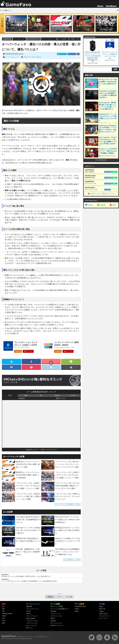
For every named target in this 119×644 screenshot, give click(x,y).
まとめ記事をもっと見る (72, 560)
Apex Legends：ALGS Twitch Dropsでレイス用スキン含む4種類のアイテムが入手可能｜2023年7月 (108, 142)
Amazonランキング (32, 450)
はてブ (72, 54)
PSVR (4, 616)
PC (29, 57)
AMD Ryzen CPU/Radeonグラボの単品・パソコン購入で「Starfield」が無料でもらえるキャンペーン (108, 130)
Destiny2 (53, 611)
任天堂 (28, 611)
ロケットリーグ (31, 626)
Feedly (101, 205)
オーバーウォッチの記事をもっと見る (68, 505)
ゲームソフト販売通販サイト (60, 609)
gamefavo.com (14, 639)
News (100, 6)
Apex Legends (31, 618)
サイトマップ (103, 618)
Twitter (89, 205)
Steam (28, 614)
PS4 (25, 57)
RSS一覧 (102, 609)
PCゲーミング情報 (57, 606)
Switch (38, 57)
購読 (112, 205)
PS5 (26, 395)
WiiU (4, 623)
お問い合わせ (103, 614)
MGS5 (53, 618)
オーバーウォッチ (12, 57)
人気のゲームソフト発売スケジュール (102, 194)
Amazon (18, 351)
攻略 (114, 172)
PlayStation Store (80, 606)
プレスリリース (104, 616)
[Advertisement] (101, 246)
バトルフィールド (32, 621)
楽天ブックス (28, 351)
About (101, 606)
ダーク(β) (69, 597)
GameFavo (9, 636)
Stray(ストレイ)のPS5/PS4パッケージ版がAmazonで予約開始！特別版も (108, 151)
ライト (59, 597)
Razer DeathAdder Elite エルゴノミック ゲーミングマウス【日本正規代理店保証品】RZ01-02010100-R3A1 (93, 56)
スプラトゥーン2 (32, 623)
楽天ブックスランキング (49, 450)
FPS (33, 57)
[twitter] (12, 361)
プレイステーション (33, 609)
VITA (4, 621)
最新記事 (29, 606)
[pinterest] (51, 362)
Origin (77, 611)
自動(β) (50, 597)
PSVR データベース (57, 626)
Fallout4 (53, 621)
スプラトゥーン (56, 614)
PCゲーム (29, 628)
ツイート (62, 54)
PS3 (3, 618)
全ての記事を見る (101, 160)
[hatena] (12, 367)
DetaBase (111, 6)
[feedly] (71, 361)
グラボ (73, 395)
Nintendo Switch (7, 614)
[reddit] (51, 367)
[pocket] (31, 367)
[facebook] (31, 361)
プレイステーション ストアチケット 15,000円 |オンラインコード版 (110, 54)
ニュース (108, 172)
